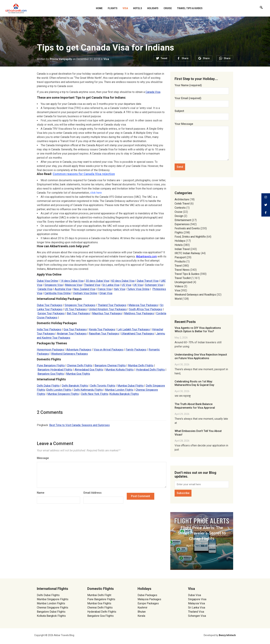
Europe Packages (148, 603)
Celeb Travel (182, 204)
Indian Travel (182, 249)
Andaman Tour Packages (72, 334)
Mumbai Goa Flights (78, 374)
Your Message (202, 142)
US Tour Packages (76, 309)
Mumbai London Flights (119, 390)
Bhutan (142, 612)
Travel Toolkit (183, 278)
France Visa (105, 289)
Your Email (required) (202, 101)
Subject (202, 114)
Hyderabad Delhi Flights (150, 370)
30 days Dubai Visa (97, 281)
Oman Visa (106, 293)
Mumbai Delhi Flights (141, 365)
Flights (113, 8)
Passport (180, 257)
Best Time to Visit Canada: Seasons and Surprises (79, 425)
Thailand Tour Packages (112, 305)
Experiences (182, 224)
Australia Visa (63, 289)
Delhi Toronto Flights (103, 386)
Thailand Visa (92, 285)
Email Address (93, 493)
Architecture (182, 199)
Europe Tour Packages (51, 313)
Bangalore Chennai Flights (110, 365)
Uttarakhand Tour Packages (138, 334)
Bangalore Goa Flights (51, 374)
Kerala (141, 616)
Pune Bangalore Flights (51, 365)
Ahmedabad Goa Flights (89, 370)
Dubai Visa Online (47, 281)
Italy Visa (119, 289)
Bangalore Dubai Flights (51, 612)
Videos (179, 286)
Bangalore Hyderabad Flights (55, 370)
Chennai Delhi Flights (80, 365)
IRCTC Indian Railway (187, 253)
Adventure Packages (79, 350)
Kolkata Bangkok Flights (124, 394)
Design (179, 216)
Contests (180, 208)
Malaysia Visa (73, 285)
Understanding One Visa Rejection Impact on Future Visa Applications (201, 356)
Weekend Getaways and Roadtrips (195, 295)
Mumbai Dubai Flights (131, 386)
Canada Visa (153, 92)
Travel (178, 266)
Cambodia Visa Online (58, 293)
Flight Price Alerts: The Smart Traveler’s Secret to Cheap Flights (202, 533)
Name (41, 493)
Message (43, 458)
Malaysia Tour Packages (143, 305)
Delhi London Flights (59, 390)
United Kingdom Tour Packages (108, 309)
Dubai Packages (147, 595)
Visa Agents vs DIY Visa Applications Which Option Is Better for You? (198, 330)
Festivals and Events (187, 228)
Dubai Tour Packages (50, 305)
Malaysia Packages (149, 599)
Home (99, 8)
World (178, 299)
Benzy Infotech (227, 635)
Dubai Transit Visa (148, 281)
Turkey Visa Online (138, 289)
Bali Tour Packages (78, 313)
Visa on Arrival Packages (108, 350)
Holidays (153, 8)
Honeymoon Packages (50, 350)
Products (180, 261)
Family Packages (136, 350)
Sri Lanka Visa (111, 285)
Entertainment (183, 220)
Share (185, 58)
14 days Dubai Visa (72, 281)
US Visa (126, 285)
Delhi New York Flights (95, 394)
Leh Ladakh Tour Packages (134, 329)
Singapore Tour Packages (80, 305)
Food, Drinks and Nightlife (190, 237)
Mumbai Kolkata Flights (120, 370)
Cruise (168, 8)
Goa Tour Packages (75, 329)
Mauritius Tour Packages (107, 313)
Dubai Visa (194, 595)
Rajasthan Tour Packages (104, 334)
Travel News (182, 270)
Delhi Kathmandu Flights (88, 390)
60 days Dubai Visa (123, 281)
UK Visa (138, 285)
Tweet (164, 58)
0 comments (211, 546)
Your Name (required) (202, 88)
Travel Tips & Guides (190, 8)
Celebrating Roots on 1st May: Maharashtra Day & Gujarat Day (194, 383)
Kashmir (142, 608)
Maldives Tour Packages (139, 313)
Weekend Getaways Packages (69, 354)
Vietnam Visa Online (85, 293)
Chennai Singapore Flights (53, 608)
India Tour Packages (49, 329)
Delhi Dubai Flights (48, 386)
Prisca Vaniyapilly (61, 59)
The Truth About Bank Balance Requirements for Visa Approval (195, 406)
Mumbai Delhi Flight (99, 595)
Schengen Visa (154, 285)
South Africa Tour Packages (146, 309)
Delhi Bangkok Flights (75, 386)
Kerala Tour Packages (102, 329)
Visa (125, 8)
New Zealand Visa (84, 289)
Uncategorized (183, 282)
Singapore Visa (54, 285)
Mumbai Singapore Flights (63, 394)
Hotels (138, 8)
